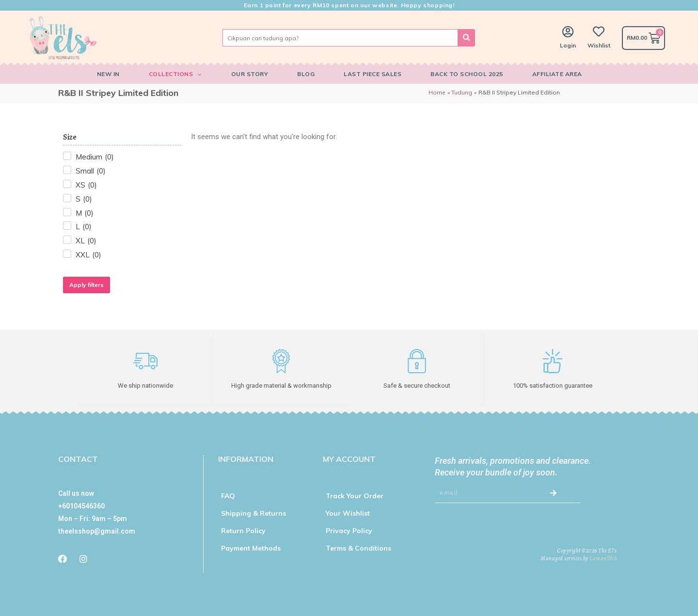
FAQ (228, 495)
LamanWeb (603, 558)
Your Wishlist (348, 513)
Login (568, 45)
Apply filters (87, 285)
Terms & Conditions (358, 548)
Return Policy (243, 530)
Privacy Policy (349, 530)
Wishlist (599, 45)
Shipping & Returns (254, 513)
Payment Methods (251, 548)
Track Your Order (355, 495)
